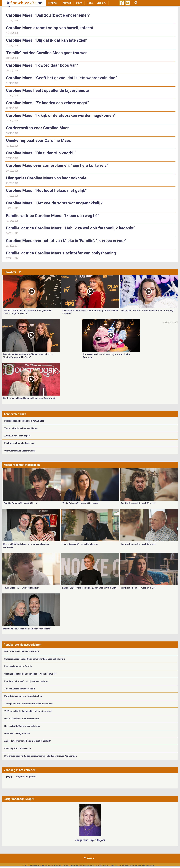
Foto (90, 3)
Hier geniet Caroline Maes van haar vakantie (46, 178)
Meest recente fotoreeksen (22, 465)
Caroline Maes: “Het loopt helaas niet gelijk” (46, 190)
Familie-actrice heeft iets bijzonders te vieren (26, 681)
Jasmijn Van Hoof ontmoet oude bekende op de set (29, 704)
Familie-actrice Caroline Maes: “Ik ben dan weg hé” (53, 216)
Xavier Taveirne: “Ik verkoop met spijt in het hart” (28, 741)
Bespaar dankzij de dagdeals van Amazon (24, 421)
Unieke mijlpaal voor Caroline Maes (38, 140)
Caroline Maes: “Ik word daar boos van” (42, 65)
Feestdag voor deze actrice (18, 748)
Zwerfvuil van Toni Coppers (17, 436)
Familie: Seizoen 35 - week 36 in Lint (138, 503)
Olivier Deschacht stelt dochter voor (22, 719)
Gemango (150, 866)
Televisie (66, 3)
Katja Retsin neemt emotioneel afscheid (23, 696)
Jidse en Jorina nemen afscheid (20, 689)
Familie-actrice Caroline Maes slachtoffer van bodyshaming (61, 253)
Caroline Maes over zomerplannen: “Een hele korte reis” (57, 165)
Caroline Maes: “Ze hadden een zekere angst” (47, 103)
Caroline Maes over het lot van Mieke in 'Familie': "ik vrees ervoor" (66, 241)
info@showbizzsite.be (106, 866)
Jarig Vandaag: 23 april (19, 799)
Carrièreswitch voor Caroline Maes (38, 128)
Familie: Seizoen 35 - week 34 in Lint (138, 588)
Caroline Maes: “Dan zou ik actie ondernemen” (48, 15)
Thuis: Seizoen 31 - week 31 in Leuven (21, 588)
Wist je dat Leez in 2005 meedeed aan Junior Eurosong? (148, 311)
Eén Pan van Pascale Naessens (19, 443)
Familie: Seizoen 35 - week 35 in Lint (138, 544)
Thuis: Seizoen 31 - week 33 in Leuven (80, 503)
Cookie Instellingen (128, 866)
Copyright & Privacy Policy (81, 866)
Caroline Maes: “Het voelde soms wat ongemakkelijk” (56, 203)
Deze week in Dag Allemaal (17, 734)
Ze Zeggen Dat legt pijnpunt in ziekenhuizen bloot (28, 711)
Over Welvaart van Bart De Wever (20, 451)
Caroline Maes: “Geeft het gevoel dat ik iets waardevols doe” (61, 78)
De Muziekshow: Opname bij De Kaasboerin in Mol (27, 629)
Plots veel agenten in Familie (18, 666)
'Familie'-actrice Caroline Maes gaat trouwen (47, 53)
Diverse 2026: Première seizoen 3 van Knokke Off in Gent (89, 588)
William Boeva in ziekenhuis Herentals (22, 651)
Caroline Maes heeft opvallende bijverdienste (47, 90)
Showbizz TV (12, 272)
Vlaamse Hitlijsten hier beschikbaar (21, 428)
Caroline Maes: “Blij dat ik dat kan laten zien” (47, 40)
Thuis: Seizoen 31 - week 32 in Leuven (80, 544)
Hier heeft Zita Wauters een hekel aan (22, 726)
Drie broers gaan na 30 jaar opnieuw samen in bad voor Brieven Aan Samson (41, 756)
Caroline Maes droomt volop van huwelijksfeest (50, 28)
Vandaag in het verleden (20, 770)
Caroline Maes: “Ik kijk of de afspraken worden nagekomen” (61, 115)
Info (65, 866)
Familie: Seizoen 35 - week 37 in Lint (21, 503)
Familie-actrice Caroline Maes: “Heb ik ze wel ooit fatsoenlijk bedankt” (71, 228)
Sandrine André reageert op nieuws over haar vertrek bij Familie (35, 659)
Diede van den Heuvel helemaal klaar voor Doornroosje (30, 398)
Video (79, 3)
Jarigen (102, 3)
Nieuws (53, 3)
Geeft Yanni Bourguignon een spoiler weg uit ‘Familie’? (30, 674)
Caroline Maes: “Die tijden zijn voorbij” (41, 153)
